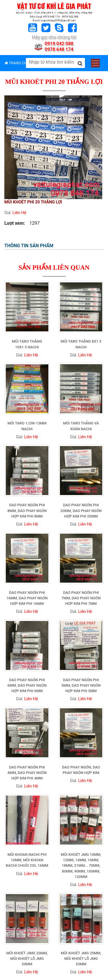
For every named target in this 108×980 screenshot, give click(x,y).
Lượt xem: (15, 223)
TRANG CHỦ (17, 63)
